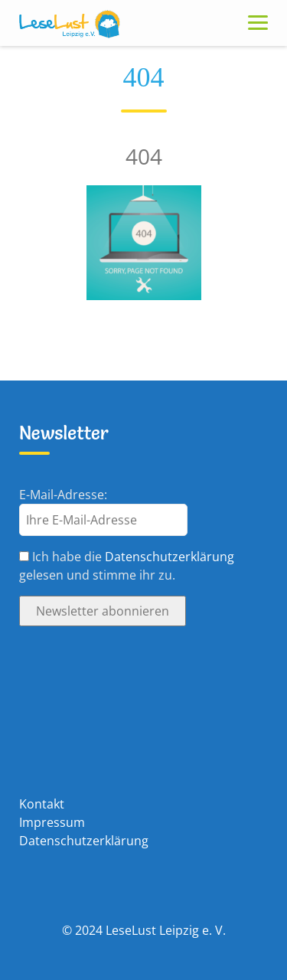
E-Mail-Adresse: (63, 495)
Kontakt (42, 804)
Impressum (52, 822)
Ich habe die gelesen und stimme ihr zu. (127, 566)
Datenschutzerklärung (170, 557)
